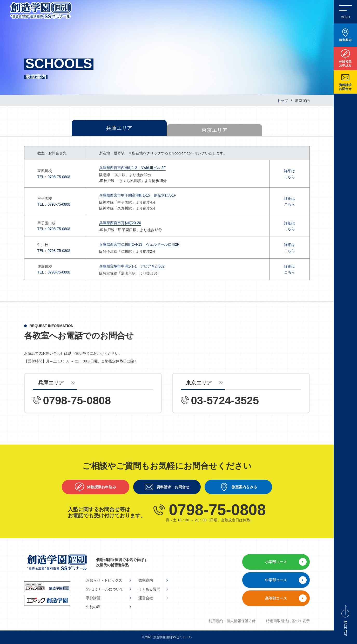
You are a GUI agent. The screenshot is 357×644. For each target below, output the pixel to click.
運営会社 (146, 598)
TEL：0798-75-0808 (54, 177)
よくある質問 (149, 589)
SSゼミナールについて (105, 589)
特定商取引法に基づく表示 (288, 621)
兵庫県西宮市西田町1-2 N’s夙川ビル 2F (132, 168)
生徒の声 (93, 607)
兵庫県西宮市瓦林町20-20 (120, 223)
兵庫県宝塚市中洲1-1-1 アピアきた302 (132, 266)
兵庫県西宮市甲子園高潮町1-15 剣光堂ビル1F (138, 195)
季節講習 (93, 598)
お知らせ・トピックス (104, 580)
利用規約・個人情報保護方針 (232, 621)
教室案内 (146, 580)
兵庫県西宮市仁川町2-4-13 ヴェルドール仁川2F (139, 244)
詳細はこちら (289, 174)
